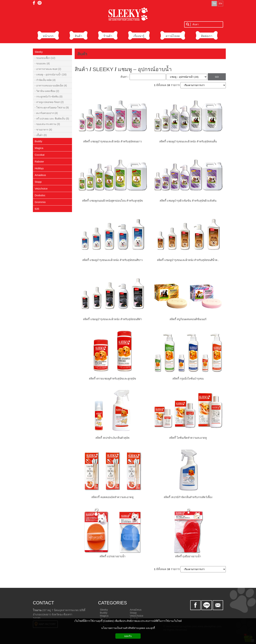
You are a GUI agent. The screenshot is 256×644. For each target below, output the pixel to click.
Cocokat (40, 155)
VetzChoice (137, 616)
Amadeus (40, 175)
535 (37, 209)
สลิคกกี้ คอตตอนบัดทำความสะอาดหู (112, 497)
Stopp (38, 182)
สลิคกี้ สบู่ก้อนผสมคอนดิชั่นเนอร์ (188, 319)
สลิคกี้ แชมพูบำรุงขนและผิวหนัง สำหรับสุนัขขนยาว (112, 141)
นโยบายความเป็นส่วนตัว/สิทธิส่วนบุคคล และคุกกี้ (128, 628)
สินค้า (82, 54)
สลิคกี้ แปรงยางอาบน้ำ (112, 556)
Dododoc (40, 195)
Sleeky (39, 52)
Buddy (38, 141)
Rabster (39, 161)
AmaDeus (136, 610)
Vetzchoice (41, 189)
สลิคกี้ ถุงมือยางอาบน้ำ (188, 556)
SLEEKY (103, 69)
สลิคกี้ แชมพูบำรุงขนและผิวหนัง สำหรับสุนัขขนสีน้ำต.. (188, 260)
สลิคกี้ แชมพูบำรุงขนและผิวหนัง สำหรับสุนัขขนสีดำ (112, 319)
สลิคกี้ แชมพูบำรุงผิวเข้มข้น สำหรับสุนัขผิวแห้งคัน (188, 201)
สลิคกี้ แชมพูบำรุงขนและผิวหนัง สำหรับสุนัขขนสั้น (188, 141)
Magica (39, 148)
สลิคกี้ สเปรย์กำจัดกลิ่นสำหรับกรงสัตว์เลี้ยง (188, 497)
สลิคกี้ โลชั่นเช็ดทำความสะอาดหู (188, 438)
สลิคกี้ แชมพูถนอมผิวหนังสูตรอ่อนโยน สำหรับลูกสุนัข (112, 201)
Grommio (40, 202)
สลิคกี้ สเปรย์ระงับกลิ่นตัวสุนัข (112, 438)
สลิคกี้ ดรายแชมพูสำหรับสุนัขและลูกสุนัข (112, 379)
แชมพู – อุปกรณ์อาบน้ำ (145, 69)
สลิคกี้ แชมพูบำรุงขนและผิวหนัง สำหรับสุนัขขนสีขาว (112, 260)
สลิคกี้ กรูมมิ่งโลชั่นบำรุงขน (188, 379)
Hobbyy (39, 168)
